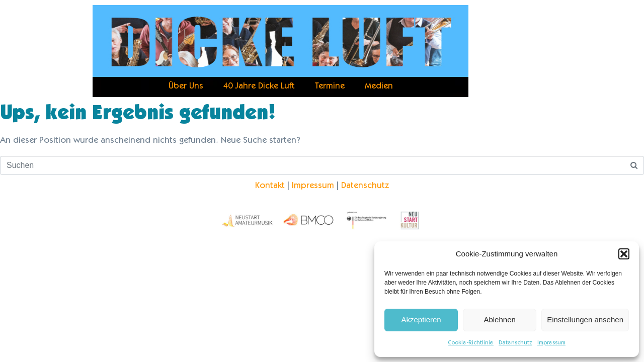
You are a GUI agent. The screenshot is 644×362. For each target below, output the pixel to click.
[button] (624, 254)
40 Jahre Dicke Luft (259, 87)
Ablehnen (499, 320)
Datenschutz (515, 343)
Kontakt (270, 186)
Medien (379, 87)
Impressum (551, 343)
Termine (330, 87)
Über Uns (186, 87)
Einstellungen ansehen (585, 320)
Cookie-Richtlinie (471, 343)
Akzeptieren (421, 320)
